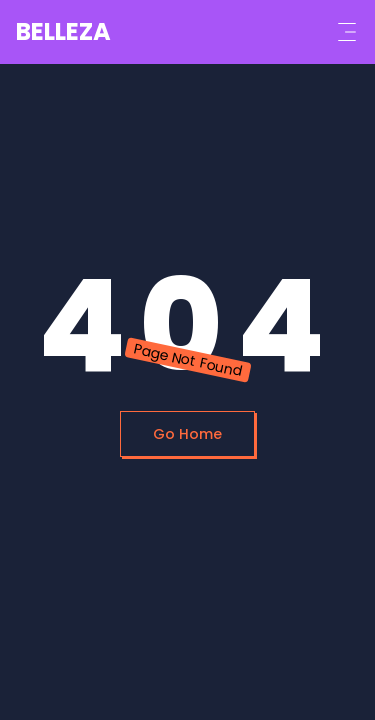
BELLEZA (63, 31)
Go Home (187, 434)
